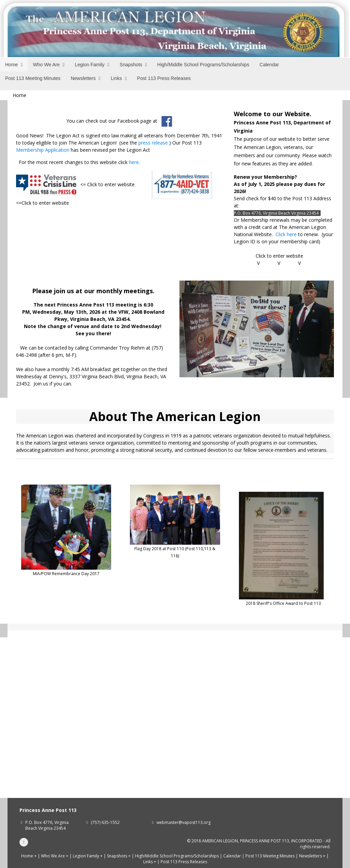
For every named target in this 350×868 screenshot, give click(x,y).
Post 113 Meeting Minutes (270, 856)
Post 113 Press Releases (184, 862)
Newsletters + (312, 856)
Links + (150, 862)
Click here (286, 234)
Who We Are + (55, 856)
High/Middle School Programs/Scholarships (177, 856)
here (134, 162)
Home (19, 95)
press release (153, 143)
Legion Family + (88, 856)
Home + (29, 856)
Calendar (232, 856)
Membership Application (43, 150)
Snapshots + (119, 856)
